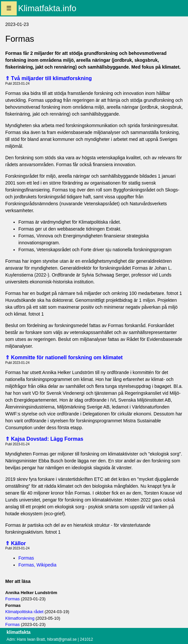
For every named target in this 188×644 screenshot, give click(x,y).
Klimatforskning (20, 618)
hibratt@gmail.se (62, 639)
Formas (26, 558)
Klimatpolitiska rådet (24, 612)
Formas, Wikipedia (37, 565)
